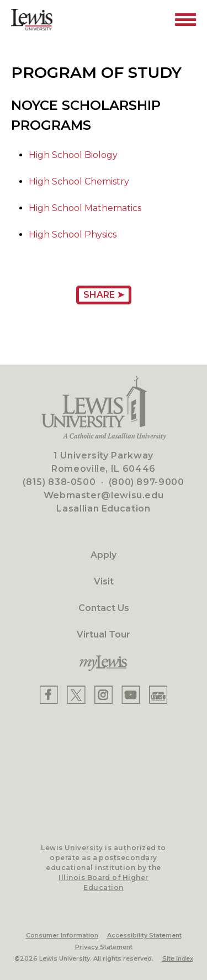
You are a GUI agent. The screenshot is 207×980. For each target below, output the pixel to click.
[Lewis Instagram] (104, 695)
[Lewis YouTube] (131, 695)
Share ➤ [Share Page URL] (104, 295)
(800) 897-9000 (147, 482)
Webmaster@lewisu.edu (104, 495)
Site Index (178, 958)
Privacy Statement (104, 947)
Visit (104, 581)
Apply (104, 555)
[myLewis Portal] (104, 663)
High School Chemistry (79, 181)
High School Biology (73, 155)
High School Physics (73, 235)
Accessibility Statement (144, 935)
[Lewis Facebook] (49, 695)
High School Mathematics (85, 208)
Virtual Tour (104, 634)
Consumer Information (62, 935)
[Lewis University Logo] (32, 20)
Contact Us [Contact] (104, 608)
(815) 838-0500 (59, 482)
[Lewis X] (76, 695)
